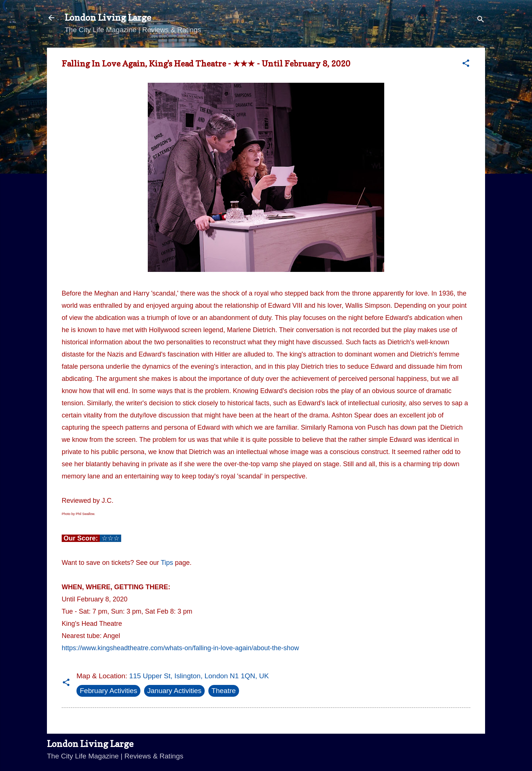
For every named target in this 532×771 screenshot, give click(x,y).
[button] (466, 64)
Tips (167, 563)
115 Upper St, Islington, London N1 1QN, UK (199, 676)
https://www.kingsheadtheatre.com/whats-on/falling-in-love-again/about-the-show (180, 648)
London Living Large (108, 18)
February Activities (108, 691)
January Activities (175, 691)
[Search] (481, 20)
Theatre (224, 691)
